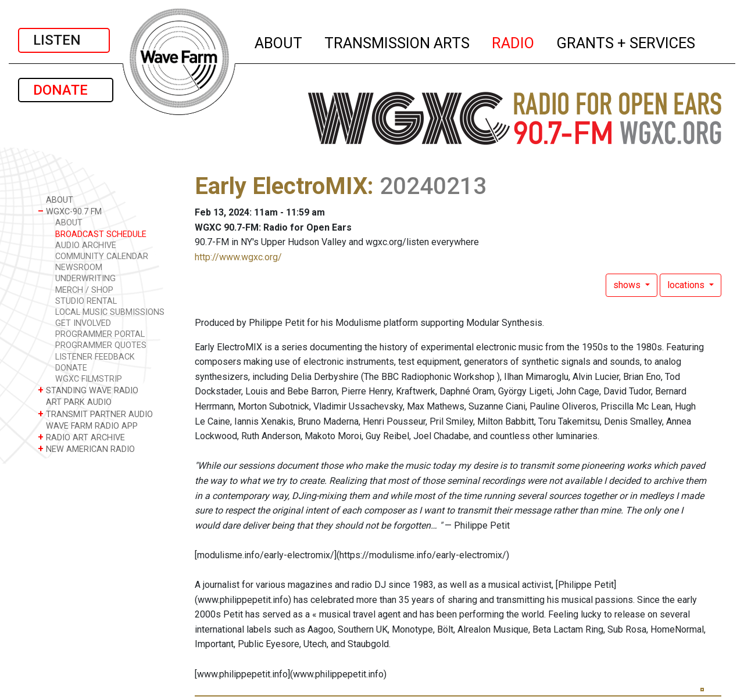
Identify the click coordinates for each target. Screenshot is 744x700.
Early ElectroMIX (281, 186)
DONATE (66, 90)
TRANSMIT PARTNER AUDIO (95, 414)
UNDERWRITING (85, 279)
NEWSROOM (79, 268)
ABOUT (279, 41)
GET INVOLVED (83, 323)
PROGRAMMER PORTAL (100, 334)
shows (628, 285)
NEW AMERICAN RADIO (86, 449)
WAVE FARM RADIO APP (88, 426)
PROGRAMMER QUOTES (101, 345)
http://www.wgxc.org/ (238, 257)
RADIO (514, 41)
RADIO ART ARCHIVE (81, 437)
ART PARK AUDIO (75, 402)
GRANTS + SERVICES (626, 41)
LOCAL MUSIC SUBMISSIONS (110, 312)
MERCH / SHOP (84, 290)
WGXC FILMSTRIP (89, 379)
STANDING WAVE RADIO (88, 390)
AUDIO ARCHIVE (86, 245)
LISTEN (64, 40)
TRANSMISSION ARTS (398, 41)
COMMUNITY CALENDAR (102, 256)
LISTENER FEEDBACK (95, 357)
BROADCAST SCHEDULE (101, 234)
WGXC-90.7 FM (70, 211)
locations (687, 285)
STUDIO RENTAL (86, 301)
